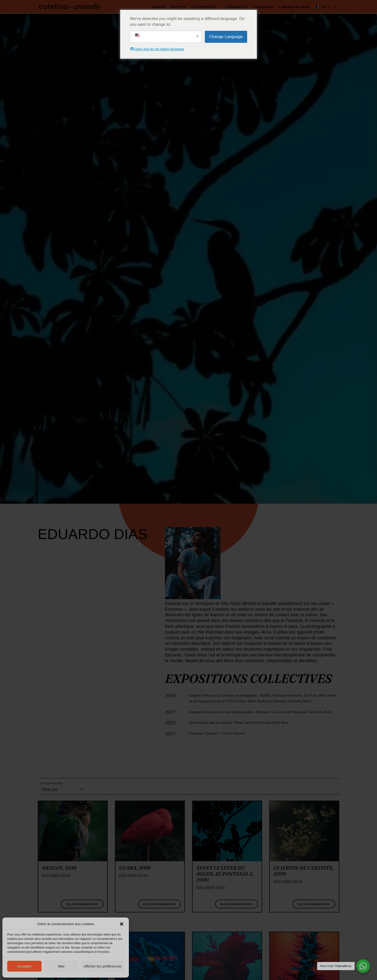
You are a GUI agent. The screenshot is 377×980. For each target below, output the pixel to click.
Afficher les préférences (103, 966)
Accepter (24, 966)
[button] (122, 924)
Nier (61, 966)
